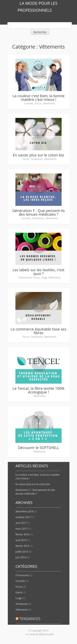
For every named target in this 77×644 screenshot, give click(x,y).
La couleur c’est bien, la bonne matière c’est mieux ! (38, 98)
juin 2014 (21, 557)
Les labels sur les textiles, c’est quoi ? (38, 272)
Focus (38, 103)
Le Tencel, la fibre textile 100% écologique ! (38, 390)
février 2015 (22, 546)
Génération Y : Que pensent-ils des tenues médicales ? (38, 212)
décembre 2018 (25, 511)
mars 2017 (22, 529)
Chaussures (25, 278)
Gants (19, 592)
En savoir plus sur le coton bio (33, 484)
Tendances (37, 159)
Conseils (29, 103)
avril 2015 (21, 540)
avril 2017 (21, 523)
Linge (44, 278)
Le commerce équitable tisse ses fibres (38, 331)
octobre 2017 (23, 517)
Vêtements (49, 103)
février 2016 (22, 534)
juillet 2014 (22, 552)
